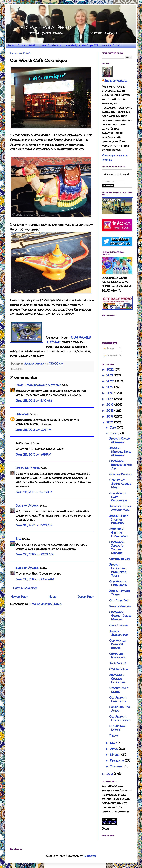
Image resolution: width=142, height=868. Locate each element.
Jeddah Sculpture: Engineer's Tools (118, 570)
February (117, 760)
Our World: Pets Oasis (118, 583)
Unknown (22, 414)
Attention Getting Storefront (119, 533)
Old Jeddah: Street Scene (120, 718)
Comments (112, 355)
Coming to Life (120, 559)
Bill (18, 539)
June (114, 433)
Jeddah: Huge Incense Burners (119, 519)
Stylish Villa (119, 669)
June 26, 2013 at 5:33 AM (34, 525)
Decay (114, 735)
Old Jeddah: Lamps (118, 728)
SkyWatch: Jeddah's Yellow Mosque (117, 547)
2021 (110, 375)
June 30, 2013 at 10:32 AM (35, 554)
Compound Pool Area (120, 709)
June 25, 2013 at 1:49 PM (33, 455)
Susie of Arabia (27, 506)
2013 (110, 422)
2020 (111, 381)
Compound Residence (117, 656)
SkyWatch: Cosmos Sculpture (117, 679)
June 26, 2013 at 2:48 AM (34, 492)
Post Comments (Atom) (46, 604)
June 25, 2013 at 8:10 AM (34, 401)
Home (11, 46)
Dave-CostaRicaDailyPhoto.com (38, 385)
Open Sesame (119, 625)
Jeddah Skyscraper (119, 633)
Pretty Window (120, 606)
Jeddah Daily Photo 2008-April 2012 (81, 46)
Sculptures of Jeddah (27, 46)
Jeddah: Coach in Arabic (120, 440)
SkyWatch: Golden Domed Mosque (120, 616)
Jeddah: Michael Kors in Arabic (120, 452)
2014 (110, 416)
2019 (110, 387)
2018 (110, 393)
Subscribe (108, 186)
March (116, 755)
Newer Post (19, 597)
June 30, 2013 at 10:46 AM (35, 579)
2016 (110, 405)
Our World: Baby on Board (118, 644)
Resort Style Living (119, 690)
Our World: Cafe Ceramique (118, 497)
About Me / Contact (111, 46)
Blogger (90, 856)
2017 (110, 399)
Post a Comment (25, 588)
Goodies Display (121, 474)
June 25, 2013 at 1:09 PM (34, 430)
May (114, 743)
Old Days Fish (119, 600)
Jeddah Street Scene (120, 593)
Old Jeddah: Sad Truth (118, 699)
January (117, 766)
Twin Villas (118, 663)
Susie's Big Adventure (51, 46)
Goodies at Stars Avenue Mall (120, 484)
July (113, 428)
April (114, 749)
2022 (110, 370)
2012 (110, 774)
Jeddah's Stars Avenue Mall (120, 508)
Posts (109, 348)
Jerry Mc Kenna (28, 468)
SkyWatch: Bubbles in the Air (120, 465)
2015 (110, 411)
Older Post (86, 597)
